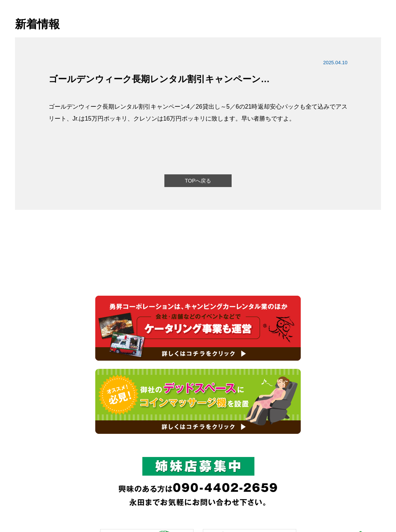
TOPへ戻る (198, 181)
